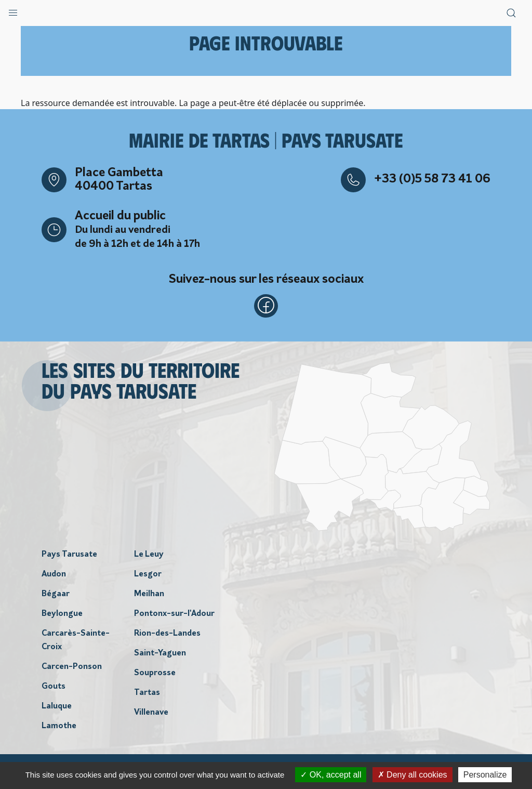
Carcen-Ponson (72, 668)
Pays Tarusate (69, 556)
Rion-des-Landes (167, 635)
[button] (13, 10)
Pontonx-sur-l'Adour (174, 615)
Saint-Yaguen (160, 655)
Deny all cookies (413, 775)
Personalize (485, 775)
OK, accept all (331, 775)
